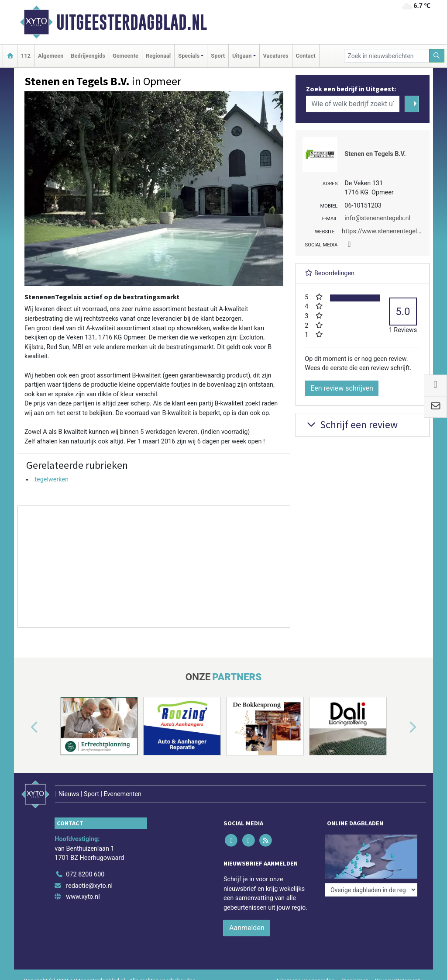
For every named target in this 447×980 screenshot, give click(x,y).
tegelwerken (52, 480)
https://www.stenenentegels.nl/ (386, 231)
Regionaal (158, 56)
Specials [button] (189, 56)
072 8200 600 (85, 874)
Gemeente (126, 56)
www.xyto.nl (83, 897)
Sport (218, 56)
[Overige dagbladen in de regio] (371, 890)
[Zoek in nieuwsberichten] (387, 56)
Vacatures (276, 56)
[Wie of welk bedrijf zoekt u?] (353, 104)
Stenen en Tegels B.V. (375, 154)
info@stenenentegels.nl (377, 218)
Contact (306, 56)
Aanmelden (247, 928)
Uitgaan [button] (242, 56)
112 (26, 56)
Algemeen (51, 56)
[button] (24, 728)
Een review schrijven (342, 388)
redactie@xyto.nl (89, 886)
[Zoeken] (437, 56)
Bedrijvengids (88, 56)
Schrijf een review (351, 424)
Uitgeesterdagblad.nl (132, 22)
